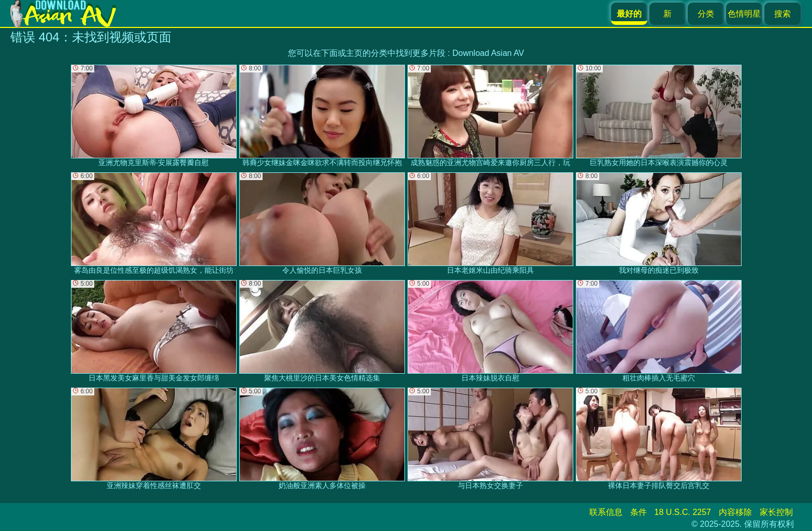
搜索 (782, 14)
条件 (639, 512)
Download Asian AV (488, 53)
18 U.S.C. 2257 (683, 512)
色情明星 (744, 14)
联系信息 (606, 512)
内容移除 (735, 512)
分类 (706, 14)
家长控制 (776, 512)
